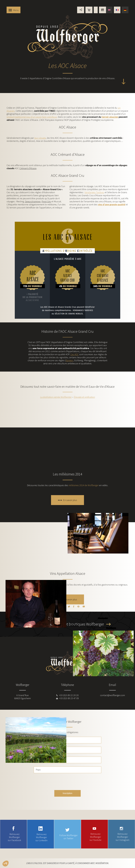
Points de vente (96, 10)
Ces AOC (74, 354)
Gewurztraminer (33, 201)
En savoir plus (70, 500)
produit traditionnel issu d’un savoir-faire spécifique (32, 117)
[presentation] (67, 782)
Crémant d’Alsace (28, 168)
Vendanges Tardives (94, 192)
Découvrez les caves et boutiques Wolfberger (68, 624)
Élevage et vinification (84, 397)
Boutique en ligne (89, 10)
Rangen (69, 360)
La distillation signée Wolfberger (56, 397)
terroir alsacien (110, 117)
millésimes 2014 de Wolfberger (84, 485)
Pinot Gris (46, 201)
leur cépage (40, 138)
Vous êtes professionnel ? (103, 10)
